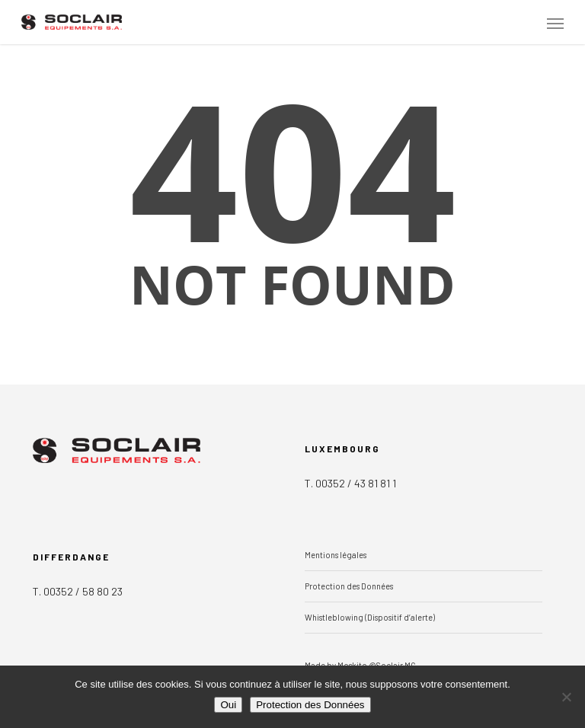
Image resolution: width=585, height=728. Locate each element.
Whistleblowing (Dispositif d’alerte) (370, 617)
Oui (228, 705)
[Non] (566, 697)
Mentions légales (336, 555)
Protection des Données (349, 586)
